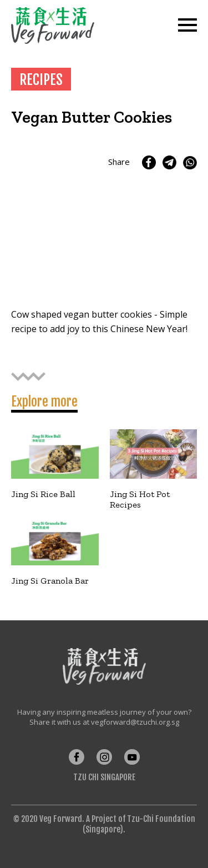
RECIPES (41, 80)
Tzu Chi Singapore (104, 777)
